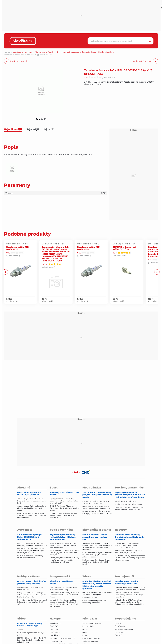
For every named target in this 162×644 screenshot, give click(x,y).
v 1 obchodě (12, 301)
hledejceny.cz (55, 623)
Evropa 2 (118, 635)
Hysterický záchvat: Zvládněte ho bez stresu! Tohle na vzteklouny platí (130, 508)
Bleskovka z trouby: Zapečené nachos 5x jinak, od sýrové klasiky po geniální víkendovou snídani (130, 558)
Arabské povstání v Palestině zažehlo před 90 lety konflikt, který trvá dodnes (32, 508)
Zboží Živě (54, 626)
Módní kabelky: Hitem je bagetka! (129, 504)
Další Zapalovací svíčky (17, 244)
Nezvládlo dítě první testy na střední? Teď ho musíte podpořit (97, 593)
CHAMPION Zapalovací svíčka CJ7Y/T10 (124, 248)
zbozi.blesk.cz (55, 635)
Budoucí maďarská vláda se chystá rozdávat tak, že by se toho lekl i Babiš (96, 562)
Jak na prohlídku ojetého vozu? (62, 638)
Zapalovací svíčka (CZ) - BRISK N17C (18, 248)
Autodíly (51, 52)
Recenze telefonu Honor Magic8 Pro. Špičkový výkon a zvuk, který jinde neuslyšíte (65, 553)
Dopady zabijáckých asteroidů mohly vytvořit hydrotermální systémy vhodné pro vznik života (64, 560)
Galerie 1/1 (41, 119)
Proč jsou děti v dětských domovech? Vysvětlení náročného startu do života (130, 589)
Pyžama (86, 635)
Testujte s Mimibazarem (92, 623)
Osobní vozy (55, 629)
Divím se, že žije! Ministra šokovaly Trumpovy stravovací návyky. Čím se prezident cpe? (31, 515)
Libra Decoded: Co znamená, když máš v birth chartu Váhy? (63, 589)
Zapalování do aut (89, 52)
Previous (5, 272)
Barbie (85, 629)
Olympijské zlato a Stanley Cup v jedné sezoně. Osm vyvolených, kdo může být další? (64, 501)
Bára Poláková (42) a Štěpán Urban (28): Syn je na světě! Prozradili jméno (97, 512)
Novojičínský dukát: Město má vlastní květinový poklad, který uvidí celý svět (32, 602)
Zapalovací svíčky (105, 52)
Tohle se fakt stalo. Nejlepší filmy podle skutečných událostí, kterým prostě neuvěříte (63, 545)
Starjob (118, 623)
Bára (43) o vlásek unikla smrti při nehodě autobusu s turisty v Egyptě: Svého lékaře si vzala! (31, 595)
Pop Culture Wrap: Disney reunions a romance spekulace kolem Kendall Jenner (64, 595)
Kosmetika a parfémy (91, 638)
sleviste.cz (17, 52)
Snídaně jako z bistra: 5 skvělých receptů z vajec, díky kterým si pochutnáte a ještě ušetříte (127, 545)
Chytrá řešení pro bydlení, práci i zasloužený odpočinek (95, 602)
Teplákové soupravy (90, 641)
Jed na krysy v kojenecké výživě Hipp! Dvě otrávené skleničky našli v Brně (31, 501)
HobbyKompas (56, 641)
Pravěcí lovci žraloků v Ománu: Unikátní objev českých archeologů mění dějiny (129, 595)
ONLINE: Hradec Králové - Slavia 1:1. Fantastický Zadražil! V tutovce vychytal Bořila (63, 515)
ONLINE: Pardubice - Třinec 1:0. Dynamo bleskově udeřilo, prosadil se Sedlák (65, 508)
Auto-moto (28, 52)
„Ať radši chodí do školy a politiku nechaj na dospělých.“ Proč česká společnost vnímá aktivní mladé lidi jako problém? (64, 603)
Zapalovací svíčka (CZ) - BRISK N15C (89, 248)
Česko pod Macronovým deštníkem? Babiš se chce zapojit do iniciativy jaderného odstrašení (97, 555)
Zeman (20, 630)
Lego (84, 632)
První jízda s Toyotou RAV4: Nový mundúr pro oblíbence (30, 557)
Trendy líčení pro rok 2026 (125, 501)
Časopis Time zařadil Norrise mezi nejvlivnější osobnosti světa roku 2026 (32, 544)
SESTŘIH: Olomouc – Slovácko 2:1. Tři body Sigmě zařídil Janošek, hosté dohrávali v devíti (32, 640)
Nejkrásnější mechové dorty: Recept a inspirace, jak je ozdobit (129, 552)
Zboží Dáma (55, 632)
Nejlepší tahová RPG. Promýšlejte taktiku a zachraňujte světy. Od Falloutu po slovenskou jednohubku (129, 602)
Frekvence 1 (120, 632)
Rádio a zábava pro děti (124, 629)
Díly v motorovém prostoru (68, 52)
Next (157, 272)
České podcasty (121, 626)
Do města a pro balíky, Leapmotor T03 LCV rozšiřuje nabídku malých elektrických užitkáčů (31, 551)
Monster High (88, 626)
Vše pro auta (40, 52)
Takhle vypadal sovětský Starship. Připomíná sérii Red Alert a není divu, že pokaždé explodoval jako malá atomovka (97, 546)
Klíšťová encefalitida (90, 597)
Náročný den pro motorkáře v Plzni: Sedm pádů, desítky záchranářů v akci (97, 507)
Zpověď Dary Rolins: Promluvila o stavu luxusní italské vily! (96, 502)
